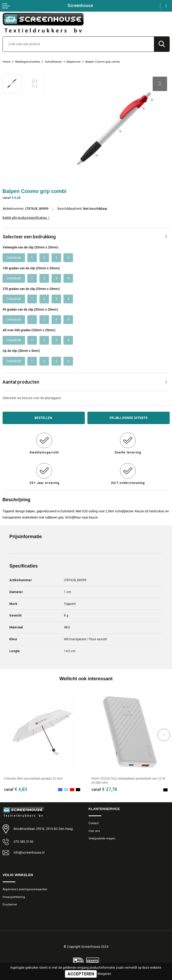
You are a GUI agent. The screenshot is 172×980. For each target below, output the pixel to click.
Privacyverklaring (14, 897)
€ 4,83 (15, 789)
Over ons (94, 831)
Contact (93, 823)
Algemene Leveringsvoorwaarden (25, 889)
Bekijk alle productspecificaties (26, 218)
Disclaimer (10, 904)
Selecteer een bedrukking (29, 237)
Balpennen (74, 62)
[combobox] (78, 44)
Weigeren (104, 974)
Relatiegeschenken (28, 62)
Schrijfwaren (53, 62)
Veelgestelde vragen (102, 838)
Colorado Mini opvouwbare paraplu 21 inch (33, 779)
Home (7, 62)
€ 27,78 (104, 789)
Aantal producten (21, 382)
